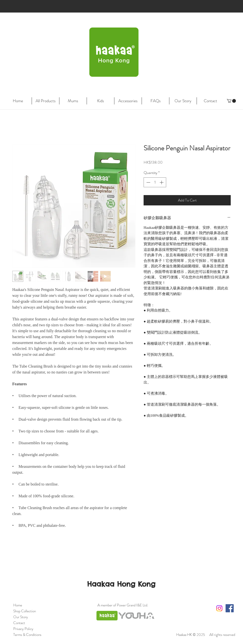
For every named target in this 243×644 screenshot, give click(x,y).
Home (18, 605)
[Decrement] (148, 182)
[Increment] (162, 182)
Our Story (21, 617)
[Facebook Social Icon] (230, 608)
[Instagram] (219, 608)
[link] (231, 101)
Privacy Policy (23, 629)
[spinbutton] (155, 182)
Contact (19, 623)
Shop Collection (25, 611)
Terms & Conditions (27, 635)
